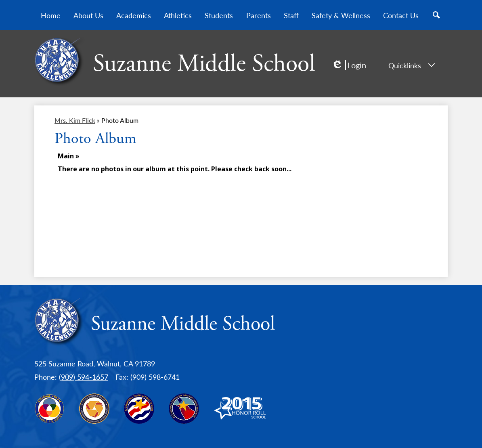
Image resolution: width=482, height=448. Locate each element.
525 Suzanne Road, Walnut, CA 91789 (95, 363)
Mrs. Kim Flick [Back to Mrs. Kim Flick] (75, 120)
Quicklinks (412, 65)
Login (349, 65)
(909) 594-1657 (84, 377)
